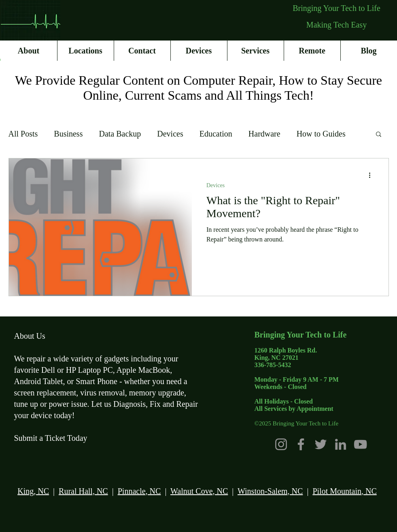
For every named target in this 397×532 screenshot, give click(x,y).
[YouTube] (360, 444)
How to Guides (321, 134)
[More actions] (373, 175)
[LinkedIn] (341, 444)
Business (68, 134)
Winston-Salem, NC (270, 491)
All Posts (23, 134)
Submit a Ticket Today (51, 438)
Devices (170, 134)
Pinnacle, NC (139, 491)
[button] (379, 135)
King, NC (33, 491)
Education (216, 134)
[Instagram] (281, 444)
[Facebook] (301, 444)
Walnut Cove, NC (199, 491)
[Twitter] (321, 444)
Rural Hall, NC (83, 491)
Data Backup (120, 134)
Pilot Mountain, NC (344, 491)
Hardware (264, 134)
